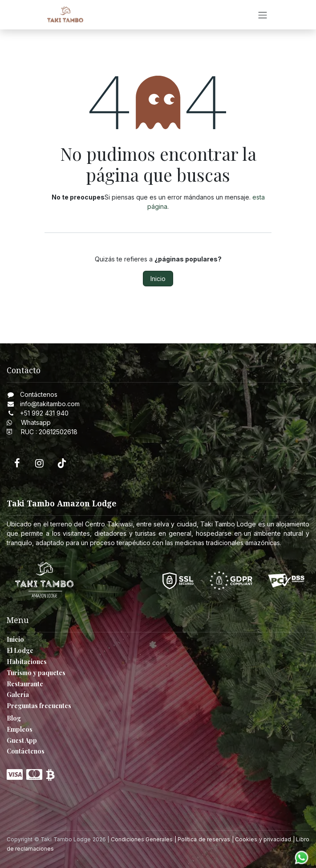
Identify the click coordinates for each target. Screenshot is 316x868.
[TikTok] (62, 463)
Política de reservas (204, 839)
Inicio (158, 279)
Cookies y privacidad (263, 839)
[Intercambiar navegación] (263, 15)
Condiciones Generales (142, 839)
